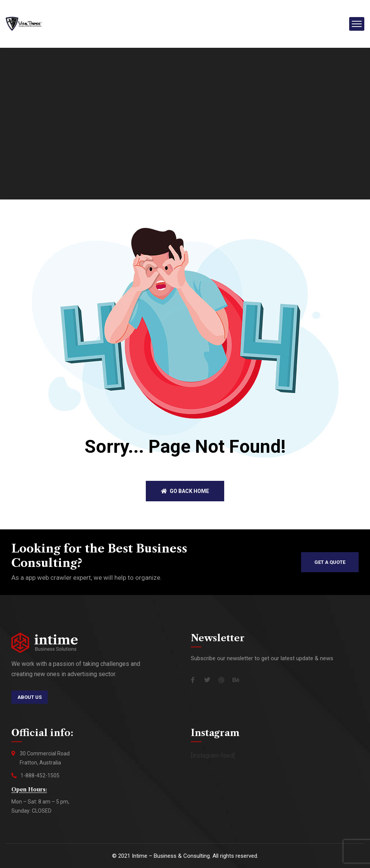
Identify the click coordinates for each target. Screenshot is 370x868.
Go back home (185, 491)
